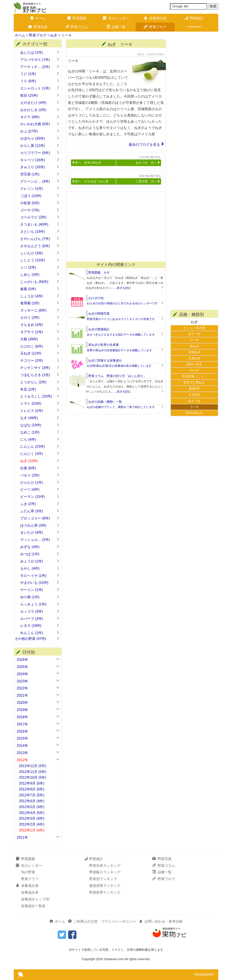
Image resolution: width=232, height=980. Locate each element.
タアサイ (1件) (40, 332)
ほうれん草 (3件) (40, 525)
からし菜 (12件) (40, 146)
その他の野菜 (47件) (37, 639)
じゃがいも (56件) (40, 282)
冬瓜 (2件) (40, 389)
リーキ (194, 340)
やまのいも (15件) (40, 583)
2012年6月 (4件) (32, 801)
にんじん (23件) (40, 446)
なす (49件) (40, 418)
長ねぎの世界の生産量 (104, 345)
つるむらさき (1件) (40, 375)
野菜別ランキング (103, 879)
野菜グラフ (30, 879)
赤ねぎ (194, 346)
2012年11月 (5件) (33, 772)
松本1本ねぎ (194, 413)
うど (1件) (40, 74)
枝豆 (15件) (40, 95)
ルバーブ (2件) (40, 618)
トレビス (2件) (40, 411)
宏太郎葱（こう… (194, 376)
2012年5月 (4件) (32, 807)
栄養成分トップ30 (35, 899)
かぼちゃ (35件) (40, 138)
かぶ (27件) (40, 131)
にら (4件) (40, 439)
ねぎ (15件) (40, 461)
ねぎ (54, 35)
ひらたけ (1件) (40, 482)
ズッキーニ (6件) (40, 310)
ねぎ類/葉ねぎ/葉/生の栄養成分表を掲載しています (119, 366)
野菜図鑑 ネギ (99, 272)
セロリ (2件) (40, 317)
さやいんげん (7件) (40, 239)
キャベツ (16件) (40, 160)
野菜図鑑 (77, 18)
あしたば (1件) (40, 52)
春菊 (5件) (40, 289)
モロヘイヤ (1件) (40, 576)
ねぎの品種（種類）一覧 (105, 402)
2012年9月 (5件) (32, 783)
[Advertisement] (114, 227)
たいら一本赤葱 (194, 328)
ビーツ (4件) (40, 489)
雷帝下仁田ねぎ (194, 382)
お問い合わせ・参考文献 (161, 921)
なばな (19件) (40, 425)
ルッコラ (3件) (40, 611)
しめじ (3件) (40, 274)
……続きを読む (121, 288)
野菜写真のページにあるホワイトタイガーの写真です (121, 319)
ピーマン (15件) (40, 497)
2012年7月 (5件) (32, 795)
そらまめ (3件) (40, 325)
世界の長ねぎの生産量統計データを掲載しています (119, 350)
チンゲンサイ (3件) (40, 368)
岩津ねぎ (194, 352)
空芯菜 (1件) (40, 174)
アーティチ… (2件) (40, 67)
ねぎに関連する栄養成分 (105, 360)
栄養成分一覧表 (33, 906)
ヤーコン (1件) (40, 590)
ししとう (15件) (40, 260)
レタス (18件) (40, 625)
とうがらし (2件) (40, 382)
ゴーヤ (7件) (40, 210)
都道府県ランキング (105, 886)
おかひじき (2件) (40, 110)
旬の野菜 (28, 872)
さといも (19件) (40, 231)
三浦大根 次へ (148, 181)
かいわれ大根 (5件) (40, 124)
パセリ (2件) (40, 475)
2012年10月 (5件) (33, 777)
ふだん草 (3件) (40, 511)
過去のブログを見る (144, 145)
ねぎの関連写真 (99, 314)
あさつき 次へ (148, 163)
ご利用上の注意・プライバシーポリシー (102, 921)
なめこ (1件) (40, 432)
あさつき (194, 334)
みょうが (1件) (40, 561)
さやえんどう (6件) (40, 246)
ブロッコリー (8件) (40, 518)
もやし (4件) (40, 568)
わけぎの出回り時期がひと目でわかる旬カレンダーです (122, 303)
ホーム (38, 18)
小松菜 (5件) (40, 203)
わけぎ (194, 370)
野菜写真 (38, 27)
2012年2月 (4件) (32, 824)
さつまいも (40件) (40, 224)
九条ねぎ (194, 358)
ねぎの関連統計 (99, 329)
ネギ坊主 (194, 395)
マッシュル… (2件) (40, 540)
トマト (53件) (40, 403)
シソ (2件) (40, 267)
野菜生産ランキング (105, 866)
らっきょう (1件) (40, 604)
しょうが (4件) (40, 296)
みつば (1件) (40, 554)
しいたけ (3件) (40, 253)
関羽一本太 (194, 364)
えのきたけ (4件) (40, 103)
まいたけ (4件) (40, 532)
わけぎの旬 (96, 298)
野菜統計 (194, 18)
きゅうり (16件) (40, 167)
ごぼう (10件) (40, 196)
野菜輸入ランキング (105, 872)
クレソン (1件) (40, 188)
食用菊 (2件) (40, 303)
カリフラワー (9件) (40, 153)
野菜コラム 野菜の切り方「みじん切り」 (117, 376)
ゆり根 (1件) (40, 597)
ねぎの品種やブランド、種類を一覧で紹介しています (121, 407)
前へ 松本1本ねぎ (87, 163)
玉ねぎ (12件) (40, 353)
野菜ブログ (155, 27)
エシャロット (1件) (40, 88)
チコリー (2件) (40, 360)
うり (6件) (40, 81)
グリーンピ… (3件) (40, 181)
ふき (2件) (40, 504)
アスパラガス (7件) (40, 60)
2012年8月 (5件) (32, 789)
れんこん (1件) (40, 633)
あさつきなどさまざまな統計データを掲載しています (121, 335)
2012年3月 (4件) (32, 818)
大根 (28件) (40, 339)
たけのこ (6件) (40, 346)
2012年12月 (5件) (33, 766)
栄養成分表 (155, 18)
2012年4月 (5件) (32, 813)
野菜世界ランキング (105, 892)
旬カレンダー (116, 18)
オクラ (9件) (40, 117)
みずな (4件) (40, 547)
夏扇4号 (194, 389)
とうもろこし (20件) (40, 396)
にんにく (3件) (40, 454)
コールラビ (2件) (40, 217)
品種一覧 (116, 27)
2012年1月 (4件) (32, 830)
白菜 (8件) (40, 468)
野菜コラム (77, 27)
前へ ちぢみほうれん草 (90, 181)
